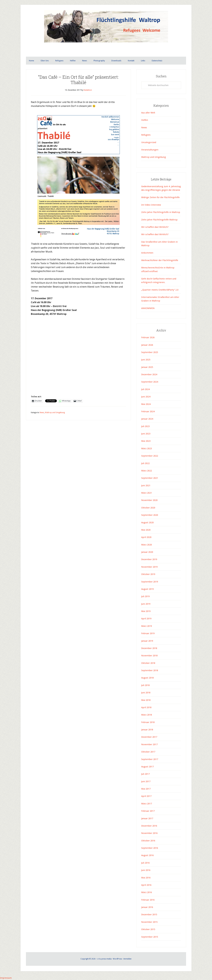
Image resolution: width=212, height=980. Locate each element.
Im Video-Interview (151, 205)
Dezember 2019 (149, 560)
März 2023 (147, 449)
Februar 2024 (148, 412)
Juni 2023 (146, 434)
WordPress (117, 959)
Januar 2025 (147, 367)
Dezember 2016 (149, 826)
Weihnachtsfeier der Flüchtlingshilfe (160, 260)
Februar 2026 (148, 338)
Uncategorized (149, 143)
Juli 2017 (145, 774)
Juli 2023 (145, 426)
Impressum (6, 978)
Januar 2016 (147, 907)
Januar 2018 (147, 730)
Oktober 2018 (148, 663)
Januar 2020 (147, 552)
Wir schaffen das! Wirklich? (155, 227)
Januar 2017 (147, 819)
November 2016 (149, 833)
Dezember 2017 (149, 737)
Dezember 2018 (149, 648)
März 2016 (147, 892)
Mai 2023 (146, 441)
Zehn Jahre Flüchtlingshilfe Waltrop (160, 220)
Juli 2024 (145, 389)
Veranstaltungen (150, 150)
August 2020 (147, 523)
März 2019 (147, 626)
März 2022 (147, 471)
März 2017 (147, 804)
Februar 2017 (148, 811)
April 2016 (146, 885)
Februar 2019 (148, 634)
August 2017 (147, 767)
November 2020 (149, 500)
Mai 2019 (146, 611)
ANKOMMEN (148, 308)
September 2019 (150, 582)
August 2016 (147, 855)
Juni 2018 (146, 693)
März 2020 (147, 545)
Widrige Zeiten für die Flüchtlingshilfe (160, 197)
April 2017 (146, 796)
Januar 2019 (147, 641)
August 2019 (147, 589)
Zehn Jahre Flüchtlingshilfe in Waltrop (161, 212)
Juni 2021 (146, 486)
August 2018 (147, 678)
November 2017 (149, 745)
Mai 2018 (146, 700)
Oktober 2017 (148, 752)
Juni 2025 (146, 360)
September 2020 (150, 515)
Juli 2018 (145, 685)
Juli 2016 (145, 863)
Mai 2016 (146, 878)
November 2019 (149, 567)
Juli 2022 (145, 463)
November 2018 (149, 656)
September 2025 (150, 352)
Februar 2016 (148, 900)
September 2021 (150, 478)
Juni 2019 (146, 604)
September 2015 (150, 937)
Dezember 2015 (149, 915)
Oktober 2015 (148, 930)
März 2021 (147, 493)
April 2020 (146, 537)
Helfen (145, 120)
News (42, 413)
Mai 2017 (146, 789)
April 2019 (146, 619)
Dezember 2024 (149, 375)
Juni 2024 (146, 397)
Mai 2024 (146, 404)
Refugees (146, 135)
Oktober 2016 (148, 841)
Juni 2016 (146, 870)
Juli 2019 (145, 597)
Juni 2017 (146, 782)
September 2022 (150, 456)
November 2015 (149, 922)
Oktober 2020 (148, 508)
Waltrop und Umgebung (55, 413)
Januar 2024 (147, 419)
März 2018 (147, 715)
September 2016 (150, 848)
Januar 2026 (147, 345)
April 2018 (146, 708)
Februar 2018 (148, 722)
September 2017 (150, 759)
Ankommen (147, 253)
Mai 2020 (146, 530)
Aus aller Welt (148, 113)
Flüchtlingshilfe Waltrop (106, 33)
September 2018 (150, 671)
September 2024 (150, 382)
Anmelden (127, 959)
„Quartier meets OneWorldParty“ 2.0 (160, 290)
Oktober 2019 (148, 574)
